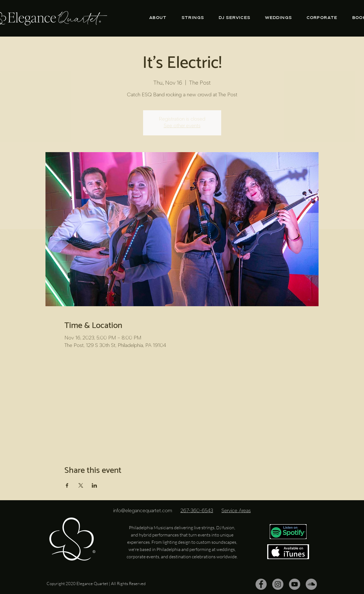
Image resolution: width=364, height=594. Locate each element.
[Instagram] (278, 584)
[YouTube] (295, 584)
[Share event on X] (81, 485)
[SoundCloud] (311, 584)
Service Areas (236, 511)
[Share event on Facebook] (67, 485)
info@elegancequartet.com (143, 511)
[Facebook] (261, 584)
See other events (182, 126)
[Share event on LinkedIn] (94, 485)
